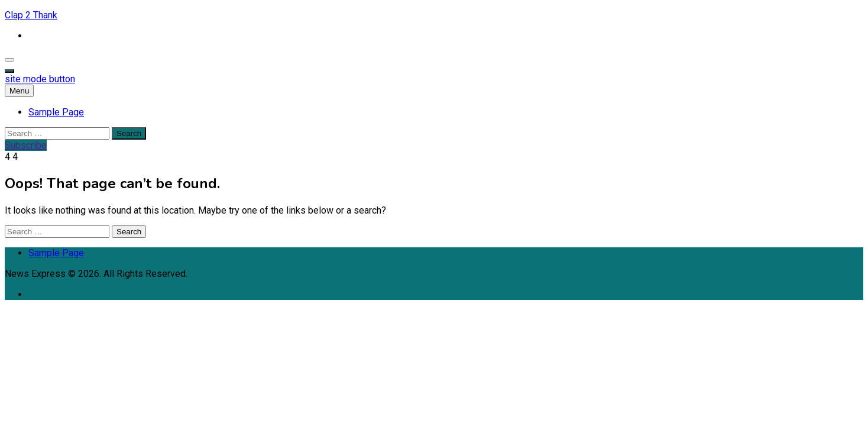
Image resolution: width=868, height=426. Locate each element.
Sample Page (56, 112)
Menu (19, 91)
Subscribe (26, 145)
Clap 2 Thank (31, 15)
